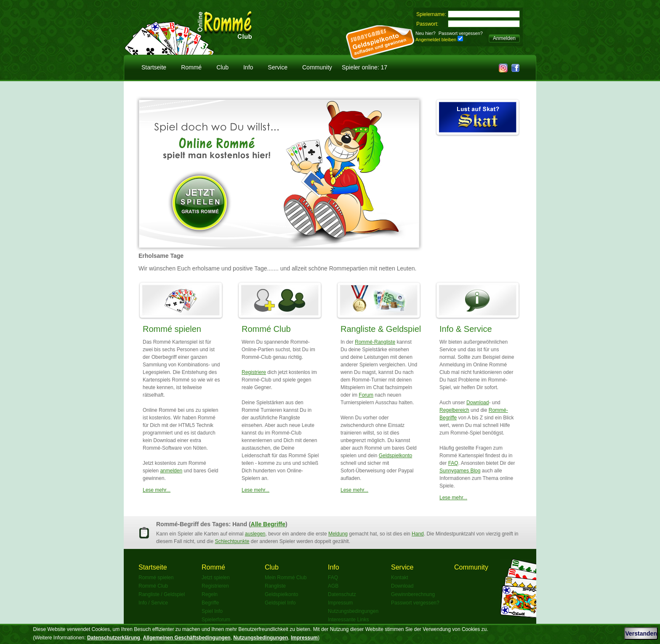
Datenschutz (342, 594)
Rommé (191, 67)
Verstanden (641, 633)
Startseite (154, 67)
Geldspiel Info (280, 603)
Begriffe (210, 603)
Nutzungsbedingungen (353, 611)
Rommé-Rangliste (375, 342)
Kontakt (400, 578)
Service (278, 67)
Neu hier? (426, 33)
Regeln (210, 594)
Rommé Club (266, 329)
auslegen (255, 534)
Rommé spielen (172, 329)
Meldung (338, 534)
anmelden (171, 471)
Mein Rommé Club (286, 578)
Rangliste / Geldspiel (162, 594)
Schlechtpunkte (232, 541)
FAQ (453, 463)
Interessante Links (348, 620)
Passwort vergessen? (461, 33)
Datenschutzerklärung (114, 638)
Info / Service (153, 603)
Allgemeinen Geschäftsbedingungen (187, 638)
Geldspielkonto (395, 456)
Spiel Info (212, 611)
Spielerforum (216, 620)
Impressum (340, 603)
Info (248, 67)
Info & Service (466, 329)
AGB (333, 586)
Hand (418, 534)
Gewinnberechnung (413, 594)
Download (478, 403)
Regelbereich (454, 410)
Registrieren (215, 586)
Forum (366, 395)
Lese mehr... (157, 490)
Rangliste (275, 586)
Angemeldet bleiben (436, 40)
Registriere (254, 372)
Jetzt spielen (216, 578)
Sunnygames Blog (460, 471)
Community (317, 67)
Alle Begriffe (268, 524)
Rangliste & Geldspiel (381, 329)
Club (222, 67)
